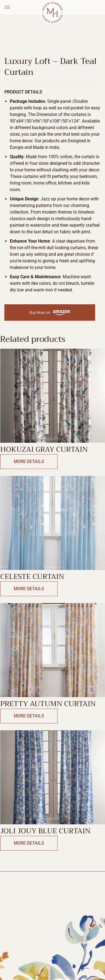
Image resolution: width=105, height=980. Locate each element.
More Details (29, 461)
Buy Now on (50, 313)
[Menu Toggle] (7, 7)
